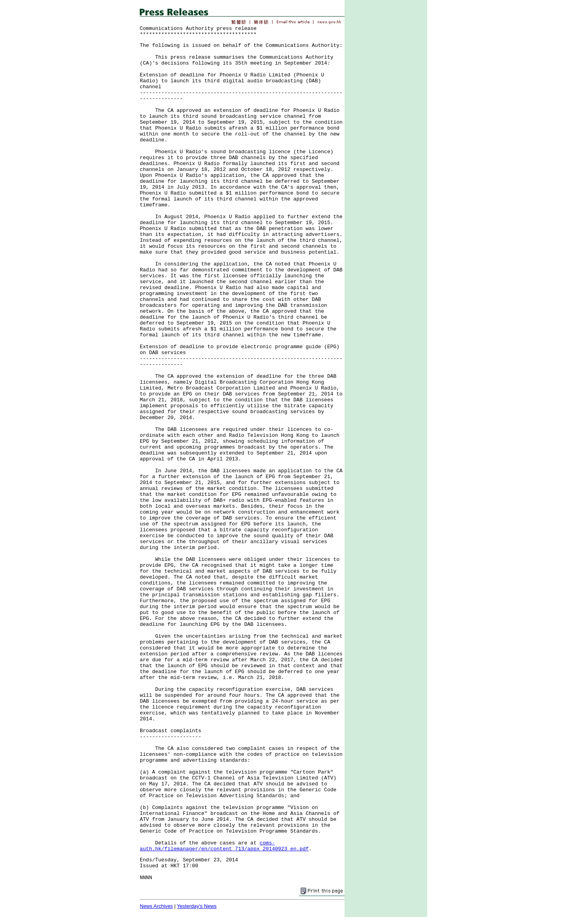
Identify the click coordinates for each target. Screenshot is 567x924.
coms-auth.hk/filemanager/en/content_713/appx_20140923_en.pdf (224, 846)
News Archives (156, 906)
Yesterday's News (197, 906)
